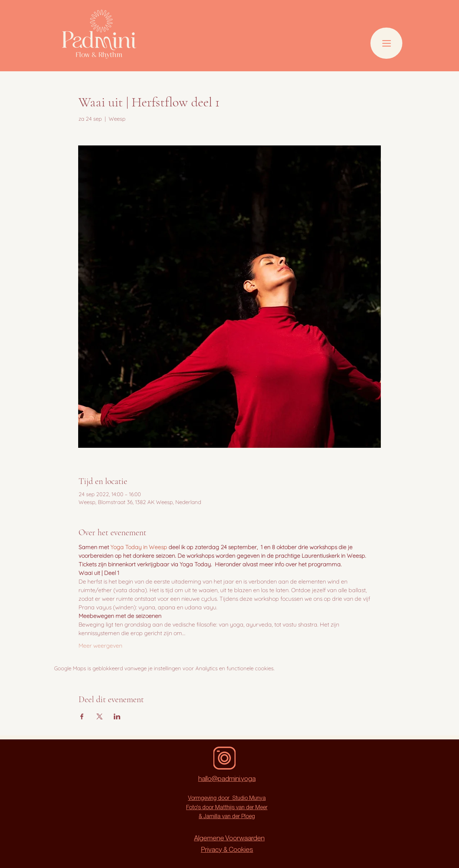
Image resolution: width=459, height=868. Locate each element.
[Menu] (386, 43)
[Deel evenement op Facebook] (82, 716)
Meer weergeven (100, 646)
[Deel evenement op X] (100, 716)
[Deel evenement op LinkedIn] (117, 716)
